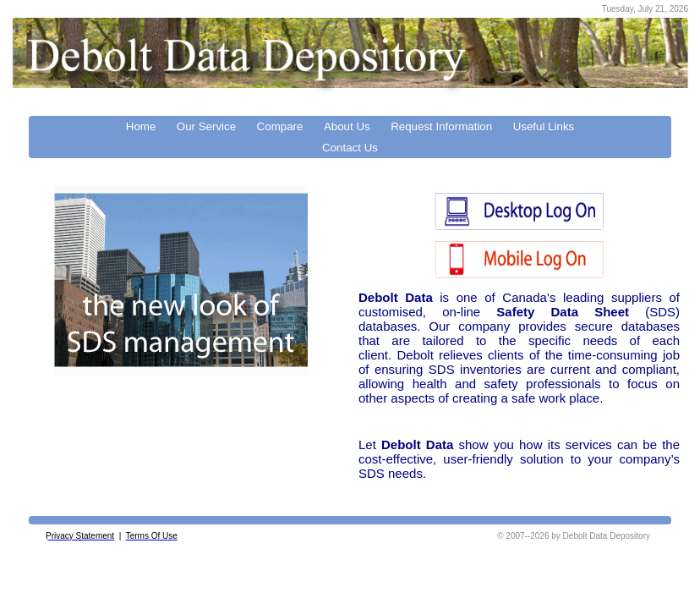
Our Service (206, 126)
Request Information (441, 126)
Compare (280, 126)
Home (141, 126)
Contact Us (350, 148)
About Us (347, 126)
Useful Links (544, 126)
